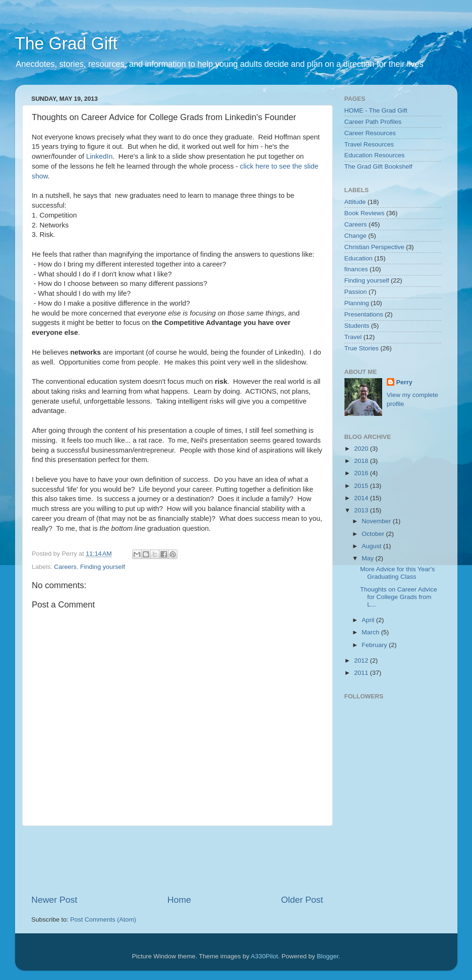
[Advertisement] (203, 860)
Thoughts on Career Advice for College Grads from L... (399, 597)
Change (356, 236)
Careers (65, 567)
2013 (362, 510)
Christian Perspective (375, 247)
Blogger (328, 956)
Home (179, 900)
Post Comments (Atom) (103, 919)
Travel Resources (369, 144)
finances (356, 269)
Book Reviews (365, 213)
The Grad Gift (66, 44)
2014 (362, 498)
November (377, 521)
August (373, 546)
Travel (353, 337)
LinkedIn (99, 156)
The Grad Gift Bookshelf (379, 166)
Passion (356, 292)
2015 (362, 486)
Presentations (364, 314)
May (369, 558)
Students (357, 326)
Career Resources (370, 133)
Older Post (302, 900)
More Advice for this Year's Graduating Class (397, 573)
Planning (357, 303)
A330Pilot (264, 956)
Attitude (355, 202)
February (376, 645)
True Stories (362, 348)
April (369, 620)
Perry (404, 382)
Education (359, 258)
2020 (362, 449)
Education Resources (375, 155)
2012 (362, 660)
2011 (362, 673)
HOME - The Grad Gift (376, 110)
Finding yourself (102, 567)
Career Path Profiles (373, 122)
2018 (362, 461)
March (372, 632)
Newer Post (55, 900)
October (374, 534)
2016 (362, 473)
